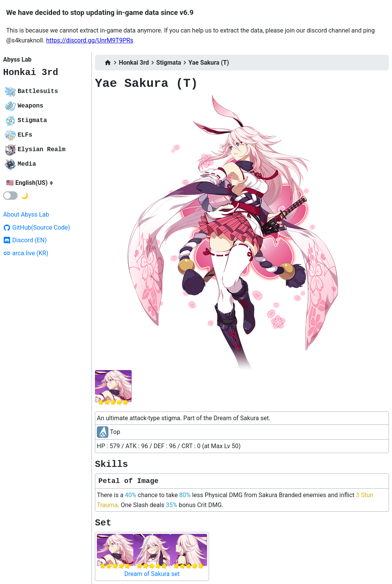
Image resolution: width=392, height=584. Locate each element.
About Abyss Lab (26, 215)
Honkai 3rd (31, 73)
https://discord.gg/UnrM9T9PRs (90, 40)
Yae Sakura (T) (209, 63)
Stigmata (169, 63)
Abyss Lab (17, 60)
